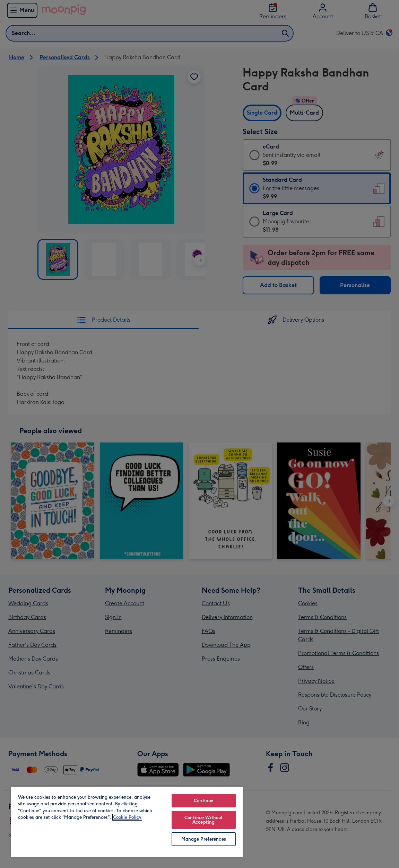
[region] (127, 821)
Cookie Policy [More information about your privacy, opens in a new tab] (127, 817)
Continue (203, 801)
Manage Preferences (204, 839)
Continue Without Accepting (203, 820)
